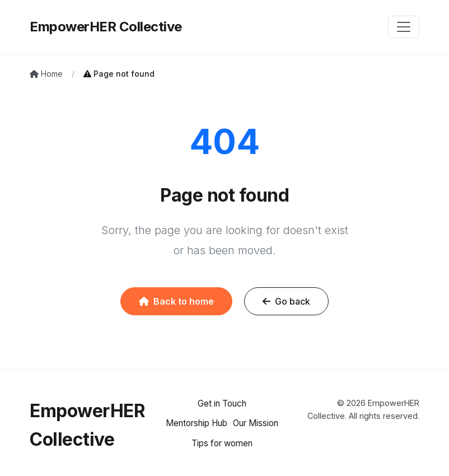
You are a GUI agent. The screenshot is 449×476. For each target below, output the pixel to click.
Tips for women (222, 443)
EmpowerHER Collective (106, 27)
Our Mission (256, 423)
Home (46, 74)
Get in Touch (222, 403)
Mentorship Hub (197, 423)
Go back (286, 301)
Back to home (176, 301)
